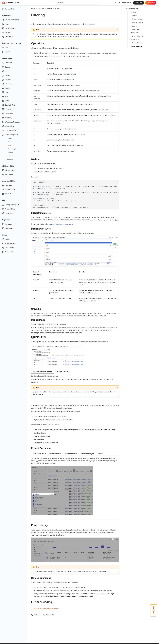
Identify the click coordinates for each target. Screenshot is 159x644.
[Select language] (116, 3)
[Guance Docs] (3, 3)
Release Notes (125, 3)
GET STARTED (151, 3)
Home (33, 9)
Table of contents (132, 9)
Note (37, 30)
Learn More (139, 3)
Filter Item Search (55, 451)
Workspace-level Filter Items (42, 369)
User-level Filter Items (63, 369)
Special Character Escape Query (61, 222)
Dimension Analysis (87, 451)
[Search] (77, 3)
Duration (100, 451)
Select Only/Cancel (39, 451)
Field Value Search (71, 451)
